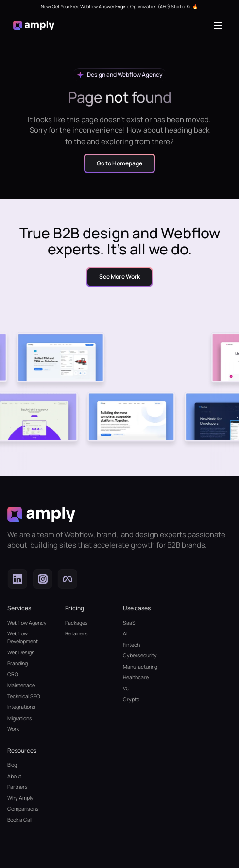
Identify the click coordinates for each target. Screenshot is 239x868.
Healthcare (136, 677)
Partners (17, 787)
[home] (34, 25)
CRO (13, 674)
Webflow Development (23, 637)
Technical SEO (24, 696)
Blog (12, 765)
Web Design (21, 652)
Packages (77, 623)
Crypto (131, 699)
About (14, 776)
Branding (17, 663)
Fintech (131, 645)
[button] (220, 25)
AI (125, 633)
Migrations (20, 718)
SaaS (129, 623)
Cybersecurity (140, 655)
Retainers (77, 633)
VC (126, 688)
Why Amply (20, 798)
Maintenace (21, 685)
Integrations (21, 707)
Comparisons (23, 809)
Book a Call (20, 820)
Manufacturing (140, 667)
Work (13, 729)
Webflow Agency (27, 623)
